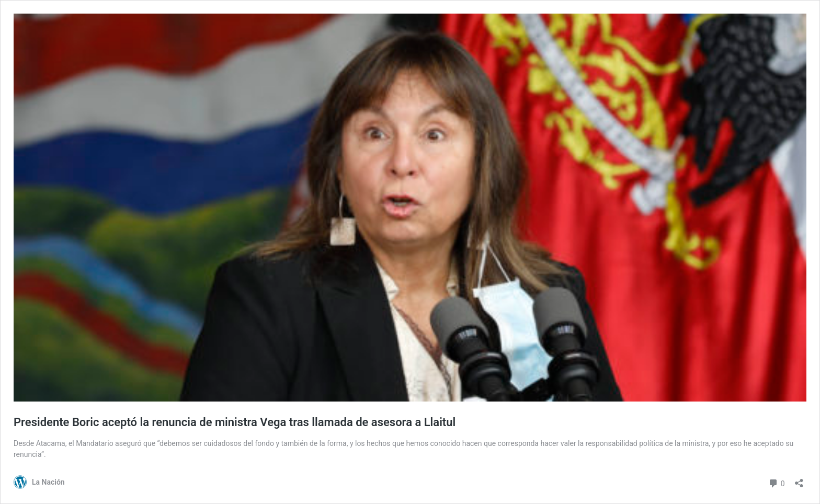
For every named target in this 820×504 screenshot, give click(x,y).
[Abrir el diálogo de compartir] (799, 480)
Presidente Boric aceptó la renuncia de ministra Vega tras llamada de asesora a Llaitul (235, 422)
